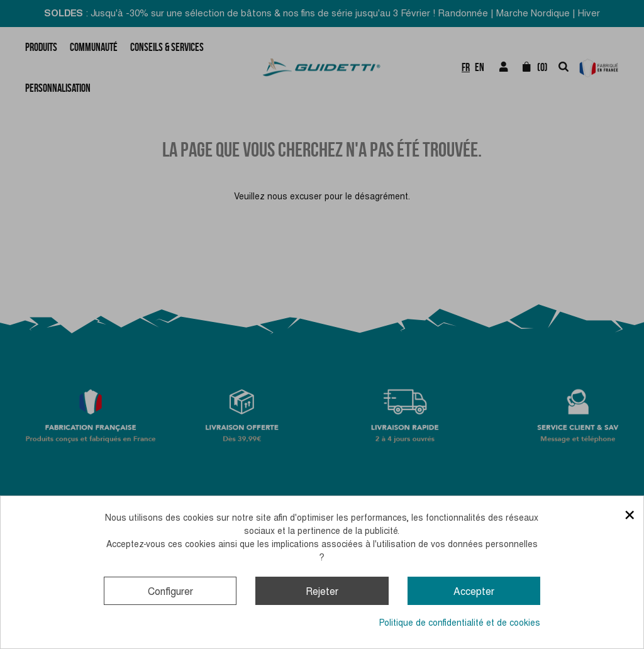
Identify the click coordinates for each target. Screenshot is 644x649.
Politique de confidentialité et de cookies (460, 623)
